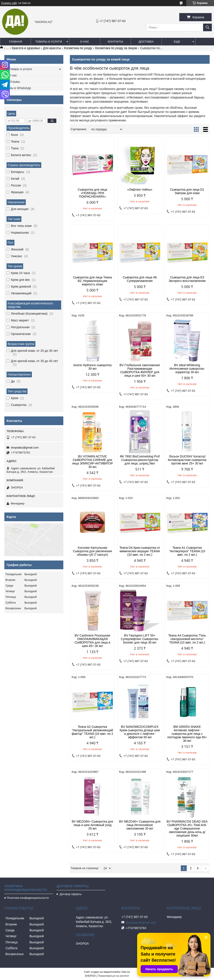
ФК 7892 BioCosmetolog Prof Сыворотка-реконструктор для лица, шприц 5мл (140, 460)
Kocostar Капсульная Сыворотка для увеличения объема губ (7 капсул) (92, 551)
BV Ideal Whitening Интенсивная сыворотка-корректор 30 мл (187, 369)
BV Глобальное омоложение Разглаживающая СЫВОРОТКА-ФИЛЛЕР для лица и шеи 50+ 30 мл (140, 370)
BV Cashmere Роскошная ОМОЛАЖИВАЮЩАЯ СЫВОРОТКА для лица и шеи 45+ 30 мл (92, 641)
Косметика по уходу (78, 48)
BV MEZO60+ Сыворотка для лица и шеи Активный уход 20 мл (92, 825)
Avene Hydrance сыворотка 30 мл (92, 367)
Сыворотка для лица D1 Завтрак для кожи (187, 191)
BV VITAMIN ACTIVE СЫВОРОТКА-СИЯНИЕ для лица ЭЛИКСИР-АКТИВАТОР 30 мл (92, 462)
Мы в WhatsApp (20, 88)
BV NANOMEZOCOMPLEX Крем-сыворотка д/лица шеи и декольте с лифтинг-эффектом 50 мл (140, 732)
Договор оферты (70, 894)
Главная (16, 42)
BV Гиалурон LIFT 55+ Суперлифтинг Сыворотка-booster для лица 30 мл (140, 639)
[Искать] (207, 27)
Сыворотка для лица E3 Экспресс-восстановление (187, 279)
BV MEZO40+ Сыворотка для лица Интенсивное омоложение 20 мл (140, 825)
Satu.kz (126, 972)
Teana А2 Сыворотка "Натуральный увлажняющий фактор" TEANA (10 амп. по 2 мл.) (92, 732)
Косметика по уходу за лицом (116, 48)
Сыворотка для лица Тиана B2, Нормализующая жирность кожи (92, 281)
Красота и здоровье (26, 48)
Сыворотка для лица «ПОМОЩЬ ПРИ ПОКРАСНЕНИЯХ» (92, 193)
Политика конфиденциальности (28, 898)
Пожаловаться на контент (113, 976)
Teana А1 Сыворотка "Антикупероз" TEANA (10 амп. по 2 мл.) (187, 551)
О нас (85, 42)
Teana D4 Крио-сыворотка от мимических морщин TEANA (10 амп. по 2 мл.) (140, 551)
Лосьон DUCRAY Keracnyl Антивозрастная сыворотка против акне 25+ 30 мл (187, 460)
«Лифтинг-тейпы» (140, 190)
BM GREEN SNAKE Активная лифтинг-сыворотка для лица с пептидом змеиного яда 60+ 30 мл (187, 734)
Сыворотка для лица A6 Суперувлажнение (140, 279)
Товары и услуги (49, 42)
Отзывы (14, 82)
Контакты (115, 42)
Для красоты (52, 48)
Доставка (146, 42)
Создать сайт (9, 3)
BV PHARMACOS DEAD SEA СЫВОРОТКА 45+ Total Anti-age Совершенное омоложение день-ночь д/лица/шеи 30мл (187, 828)
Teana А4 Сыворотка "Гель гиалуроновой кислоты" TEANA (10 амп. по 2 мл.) (187, 639)
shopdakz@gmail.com (25, 448)
